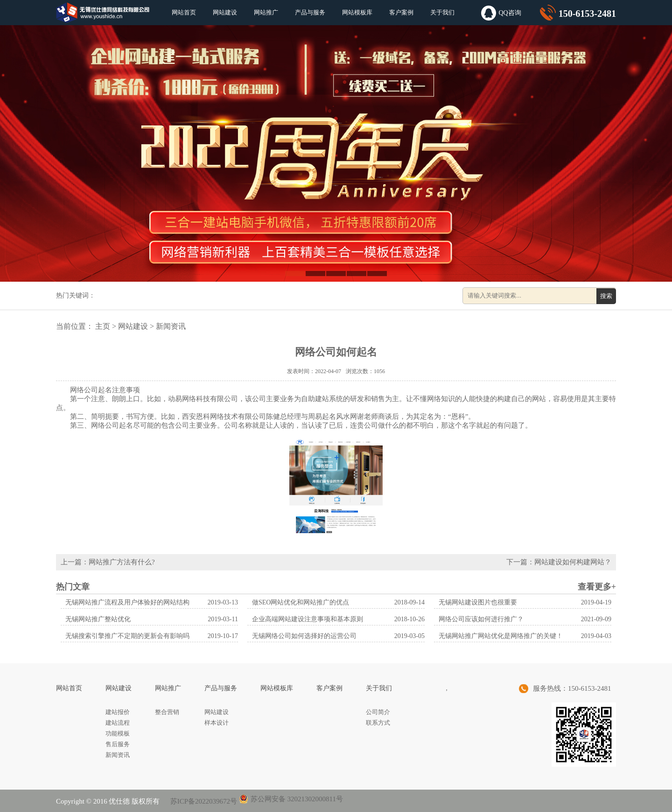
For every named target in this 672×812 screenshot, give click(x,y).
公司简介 (378, 712)
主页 (103, 326)
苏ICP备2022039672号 (203, 801)
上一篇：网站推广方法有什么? (108, 562)
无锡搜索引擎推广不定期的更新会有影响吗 (127, 636)
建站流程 (118, 723)
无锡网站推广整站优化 (98, 619)
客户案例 (401, 12)
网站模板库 (357, 12)
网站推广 (266, 12)
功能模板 (118, 733)
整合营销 (167, 712)
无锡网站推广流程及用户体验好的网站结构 (127, 602)
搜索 (606, 296)
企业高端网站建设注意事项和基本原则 (308, 619)
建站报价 (118, 712)
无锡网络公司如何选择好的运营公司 (304, 636)
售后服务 (118, 744)
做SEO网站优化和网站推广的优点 (301, 602)
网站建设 (225, 12)
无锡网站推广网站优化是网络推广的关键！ (501, 636)
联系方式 (378, 723)
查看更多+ (597, 587)
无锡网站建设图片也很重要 (478, 602)
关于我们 (442, 12)
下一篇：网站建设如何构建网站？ (559, 562)
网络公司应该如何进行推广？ (481, 619)
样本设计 (217, 723)
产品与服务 (310, 12)
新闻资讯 (171, 326)
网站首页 (184, 12)
